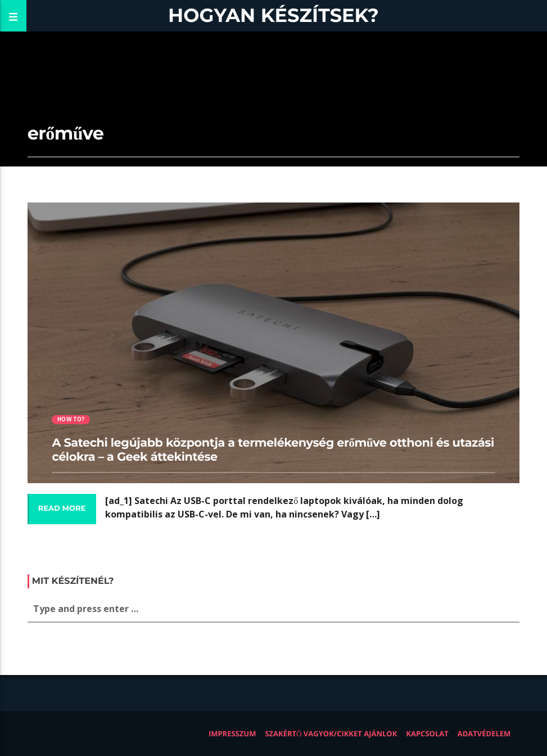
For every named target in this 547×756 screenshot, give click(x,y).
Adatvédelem (484, 733)
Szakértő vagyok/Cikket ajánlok (331, 733)
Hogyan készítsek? (273, 15)
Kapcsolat (427, 733)
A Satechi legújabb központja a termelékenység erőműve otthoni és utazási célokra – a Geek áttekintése (273, 450)
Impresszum (232, 733)
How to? (71, 419)
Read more (62, 508)
